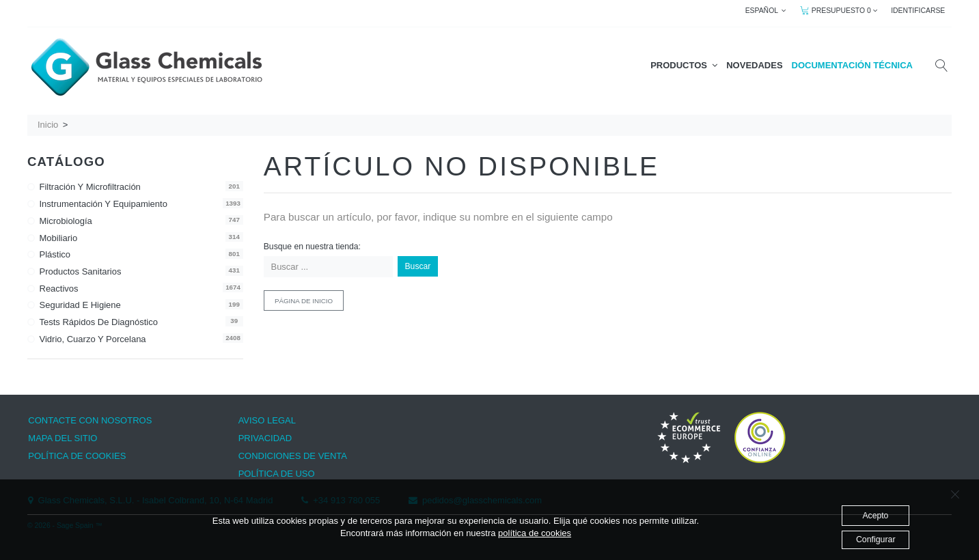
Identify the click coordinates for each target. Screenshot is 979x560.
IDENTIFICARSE (918, 11)
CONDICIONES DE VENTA (293, 456)
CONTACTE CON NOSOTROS (90, 420)
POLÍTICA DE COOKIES (77, 456)
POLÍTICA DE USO (277, 474)
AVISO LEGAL (267, 420)
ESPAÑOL (766, 11)
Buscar (418, 266)
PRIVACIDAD (265, 438)
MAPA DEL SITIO (63, 438)
